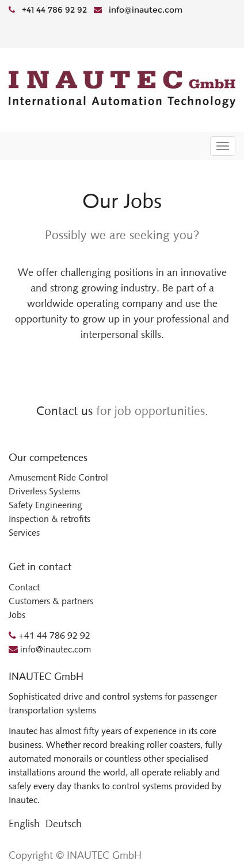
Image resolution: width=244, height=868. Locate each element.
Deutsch (64, 824)
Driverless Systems (44, 491)
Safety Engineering (45, 505)
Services (24, 533)
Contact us (64, 411)
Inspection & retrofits (49, 519)
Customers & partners (51, 601)
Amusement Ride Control (58, 477)
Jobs (17, 615)
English (24, 824)
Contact (24, 587)
